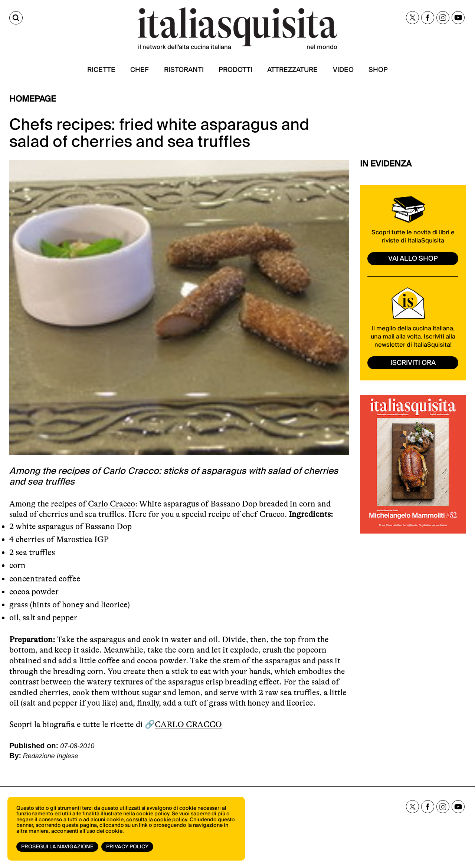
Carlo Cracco (112, 504)
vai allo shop (413, 259)
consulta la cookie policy (157, 820)
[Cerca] (16, 18)
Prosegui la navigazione (57, 847)
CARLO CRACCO (188, 724)
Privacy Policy (127, 847)
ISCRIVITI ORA (413, 363)
